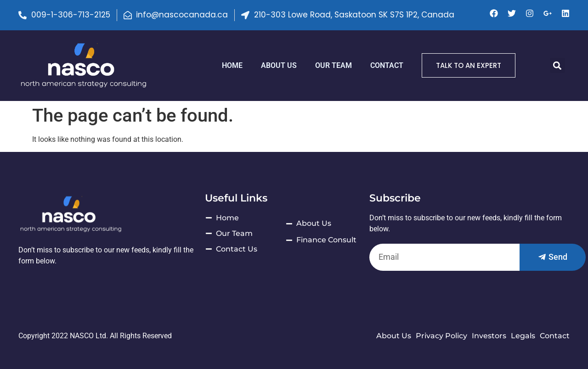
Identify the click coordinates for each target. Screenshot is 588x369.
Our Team (334, 65)
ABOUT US (279, 65)
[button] (557, 65)
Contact (387, 65)
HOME (232, 65)
